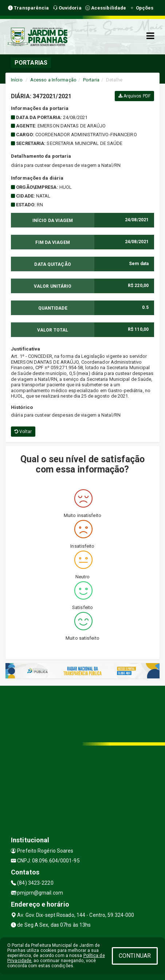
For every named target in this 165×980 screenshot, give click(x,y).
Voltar (23, 432)
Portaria (91, 80)
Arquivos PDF (134, 96)
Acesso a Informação (53, 80)
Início (17, 80)
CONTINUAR (135, 956)
